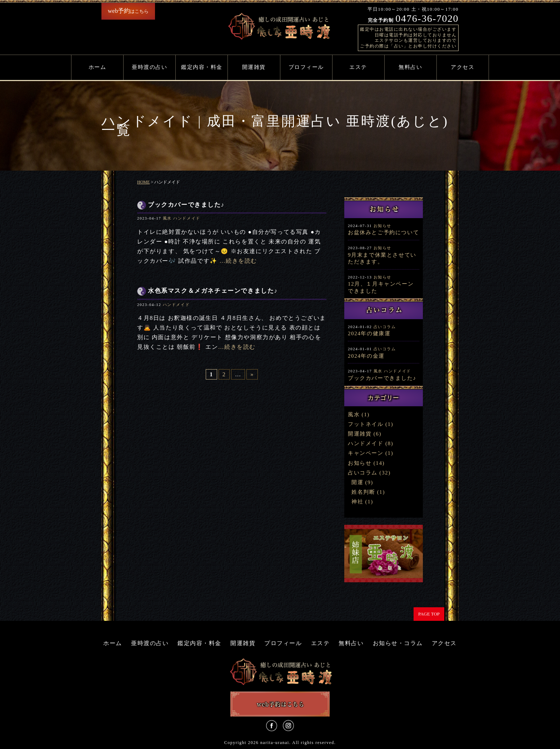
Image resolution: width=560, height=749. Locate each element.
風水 (167, 218)
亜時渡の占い (149, 67)
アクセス (462, 67)
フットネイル (366, 424)
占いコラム (385, 327)
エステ (358, 67)
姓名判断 (363, 492)
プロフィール (306, 67)
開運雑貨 (254, 67)
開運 (357, 482)
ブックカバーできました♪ (382, 378)
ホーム (97, 67)
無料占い (410, 67)
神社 (357, 502)
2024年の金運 (366, 356)
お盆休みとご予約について (383, 232)
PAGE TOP (429, 614)
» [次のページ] (252, 374)
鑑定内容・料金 (202, 67)
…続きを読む (238, 261)
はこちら (128, 11)
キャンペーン (366, 453)
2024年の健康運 (369, 333)
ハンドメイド (187, 218)
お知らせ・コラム (398, 643)
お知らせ (382, 226)
